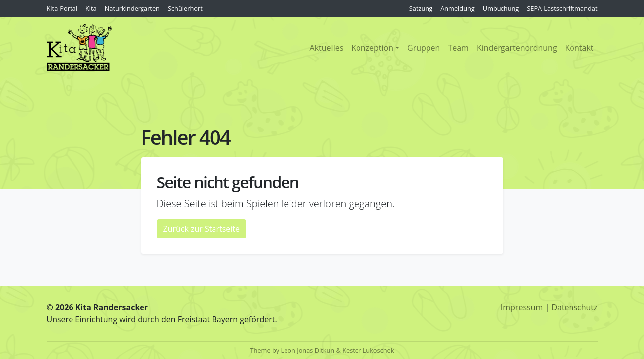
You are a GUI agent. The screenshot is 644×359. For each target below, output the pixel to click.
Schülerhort (185, 8)
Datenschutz (574, 307)
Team (458, 48)
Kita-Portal (62, 8)
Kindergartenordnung (517, 48)
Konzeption (372, 48)
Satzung (421, 8)
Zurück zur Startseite (202, 229)
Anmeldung (458, 8)
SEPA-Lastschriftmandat (562, 8)
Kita (91, 8)
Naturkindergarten (132, 8)
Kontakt (579, 48)
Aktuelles (327, 48)
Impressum (522, 307)
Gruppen (424, 48)
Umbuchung (501, 8)
